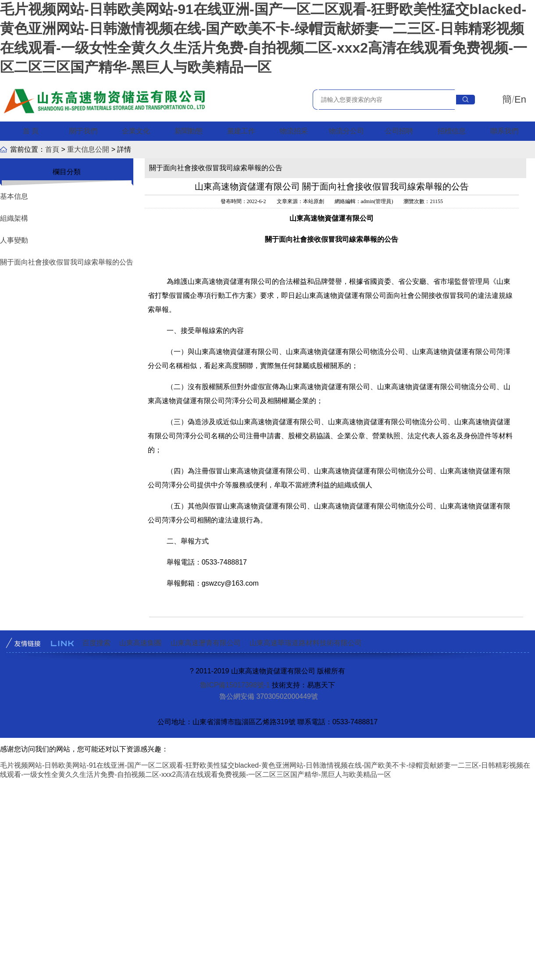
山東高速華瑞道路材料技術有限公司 (306, 643)
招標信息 (452, 131)
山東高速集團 (140, 643)
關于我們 (83, 131)
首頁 (52, 149)
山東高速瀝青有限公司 (206, 643)
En (520, 99)
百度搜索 (96, 643)
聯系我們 (504, 131)
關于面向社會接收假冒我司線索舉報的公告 (67, 262)
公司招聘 (399, 131)
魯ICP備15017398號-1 (235, 685)
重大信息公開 (88, 149)
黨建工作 (241, 131)
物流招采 (294, 131)
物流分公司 (346, 131)
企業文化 (136, 131)
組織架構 (14, 218)
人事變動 (14, 240)
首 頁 (31, 131)
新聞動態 (189, 131)
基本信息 (14, 196)
